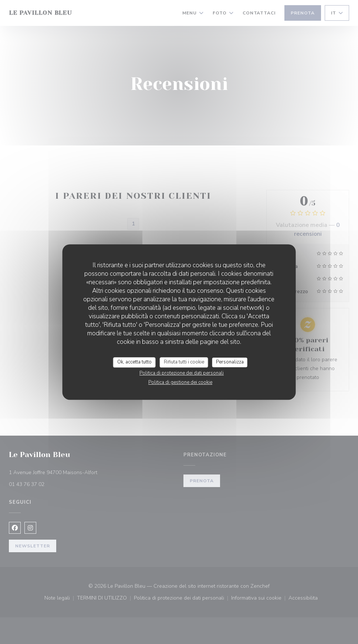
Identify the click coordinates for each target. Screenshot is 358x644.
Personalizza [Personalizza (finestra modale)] (230, 362)
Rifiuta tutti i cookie (184, 362)
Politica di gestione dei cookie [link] (180, 382)
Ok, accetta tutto (134, 362)
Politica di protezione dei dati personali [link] (182, 373)
